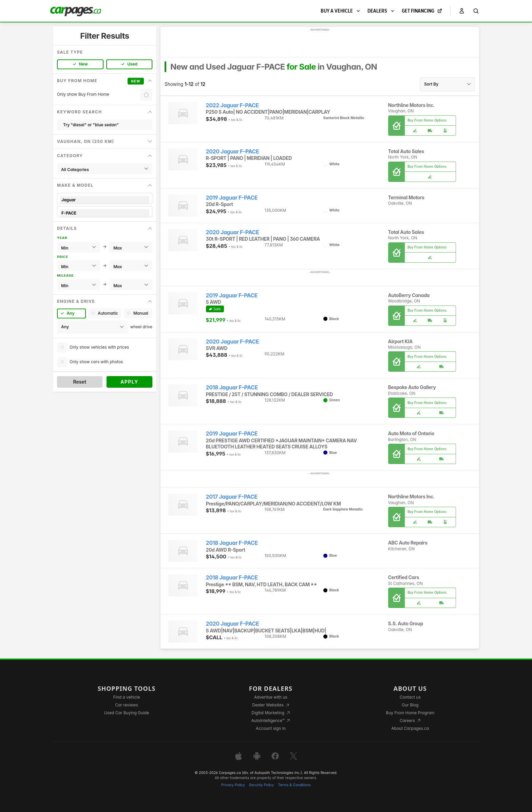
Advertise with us (271, 697)
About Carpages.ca (410, 728)
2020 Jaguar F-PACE (233, 152)
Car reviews (127, 705)
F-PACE (105, 213)
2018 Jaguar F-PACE (232, 387)
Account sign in (271, 728)
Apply (129, 382)
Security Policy (262, 785)
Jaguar (105, 200)
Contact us (410, 697)
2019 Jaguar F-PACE (232, 198)
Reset (80, 382)
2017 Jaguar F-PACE (232, 497)
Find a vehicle (127, 697)
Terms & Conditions (294, 785)
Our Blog (410, 705)
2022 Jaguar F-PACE (232, 105)
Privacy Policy (233, 785)
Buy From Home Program (410, 713)
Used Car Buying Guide (127, 713)
